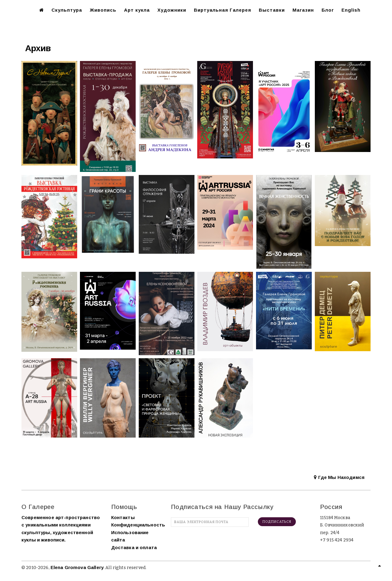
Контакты (123, 517)
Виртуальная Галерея (222, 10)
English (351, 10)
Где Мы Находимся (339, 477)
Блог (328, 10)
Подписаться (277, 522)
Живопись (103, 10)
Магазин (303, 10)
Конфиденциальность (138, 525)
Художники (172, 10)
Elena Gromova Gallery (77, 567)
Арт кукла (137, 10)
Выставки (272, 10)
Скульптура (67, 10)
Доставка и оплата (134, 547)
